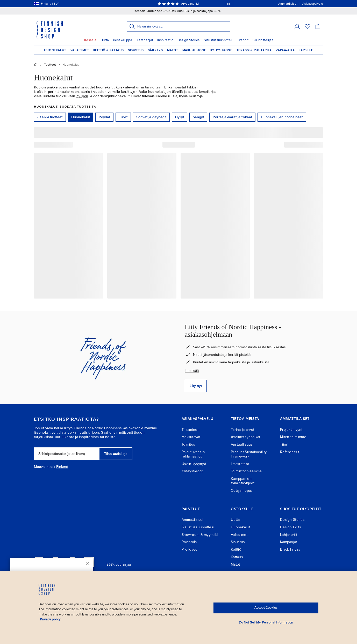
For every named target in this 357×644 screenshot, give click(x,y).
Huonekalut (55, 50)
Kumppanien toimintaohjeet (243, 481)
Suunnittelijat (263, 40)
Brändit (243, 40)
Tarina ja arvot (242, 430)
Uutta (105, 40)
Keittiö (236, 549)
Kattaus (237, 557)
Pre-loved (190, 549)
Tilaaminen (191, 430)
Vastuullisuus (242, 444)
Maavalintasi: (45, 467)
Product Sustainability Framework (249, 454)
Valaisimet (80, 50)
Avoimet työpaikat (246, 437)
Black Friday (290, 549)
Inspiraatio (165, 40)
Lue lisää (192, 371)
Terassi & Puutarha (254, 50)
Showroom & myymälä (200, 535)
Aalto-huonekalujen (155, 92)
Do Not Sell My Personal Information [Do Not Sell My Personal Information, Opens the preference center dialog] (266, 622)
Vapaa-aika (285, 50)
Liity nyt (196, 386)
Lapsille (306, 50)
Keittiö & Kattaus (109, 50)
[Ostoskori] (318, 26)
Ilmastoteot (240, 464)
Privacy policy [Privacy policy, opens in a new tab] (50, 619)
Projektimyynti (292, 430)
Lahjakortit (289, 535)
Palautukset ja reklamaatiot (193, 454)
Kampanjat (145, 40)
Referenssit (290, 452)
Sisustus (136, 50)
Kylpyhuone (221, 50)
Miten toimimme (293, 437)
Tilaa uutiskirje (116, 454)
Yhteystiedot (192, 471)
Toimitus (188, 444)
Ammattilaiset (193, 520)
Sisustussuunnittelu (219, 40)
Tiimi (284, 444)
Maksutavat (191, 437)
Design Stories (189, 40)
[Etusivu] (36, 65)
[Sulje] (88, 563)
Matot (173, 50)
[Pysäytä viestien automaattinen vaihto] (229, 4)
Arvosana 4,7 (190, 4)
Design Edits (291, 527)
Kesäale (90, 40)
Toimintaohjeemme (246, 471)
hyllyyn (82, 96)
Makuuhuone (194, 50)
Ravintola (189, 542)
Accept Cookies (266, 608)
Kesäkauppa (123, 40)
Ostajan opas (242, 491)
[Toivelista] (308, 26)
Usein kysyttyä (194, 464)
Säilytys (155, 50)
